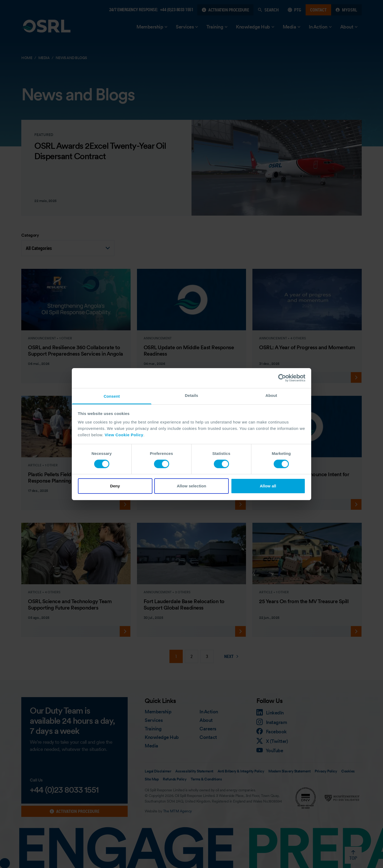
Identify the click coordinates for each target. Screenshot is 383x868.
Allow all (268, 486)
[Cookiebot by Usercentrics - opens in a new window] (282, 378)
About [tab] (271, 395)
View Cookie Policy (124, 435)
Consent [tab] (112, 396)
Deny (115, 486)
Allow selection (192, 486)
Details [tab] (191, 395)
